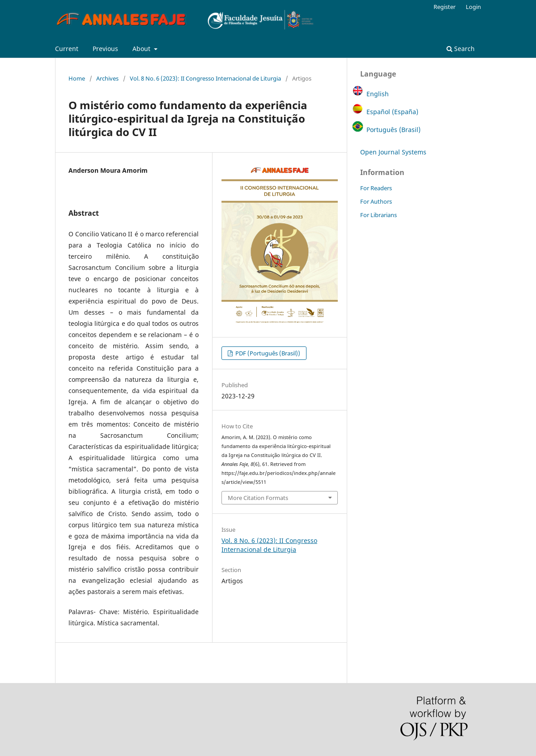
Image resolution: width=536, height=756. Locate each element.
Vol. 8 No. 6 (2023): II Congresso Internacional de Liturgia (205, 78)
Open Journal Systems (393, 152)
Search (461, 49)
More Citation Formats (258, 498)
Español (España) (392, 112)
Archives (107, 78)
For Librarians (379, 215)
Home (77, 78)
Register (445, 7)
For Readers (376, 188)
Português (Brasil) (393, 130)
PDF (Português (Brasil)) (267, 353)
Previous (105, 49)
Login (473, 7)
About (142, 49)
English (378, 94)
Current (67, 49)
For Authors (376, 201)
